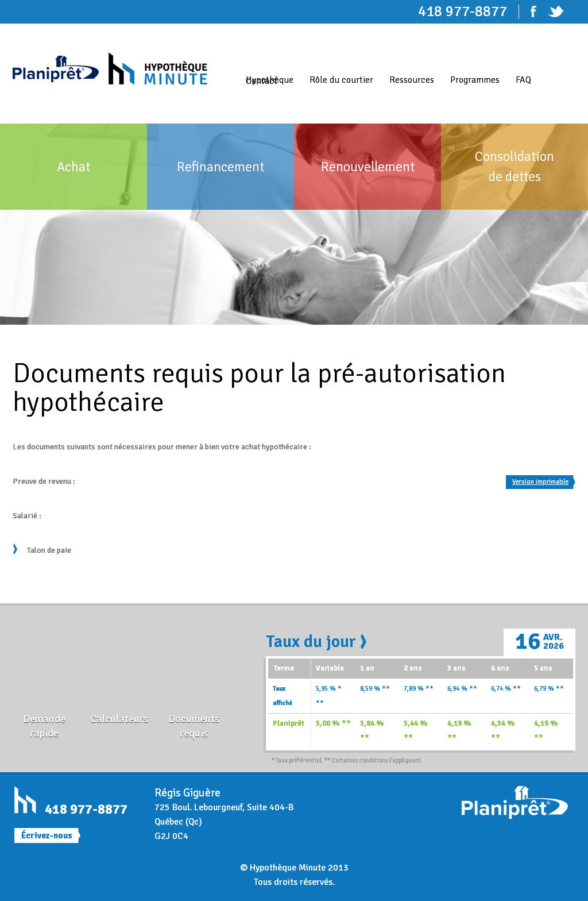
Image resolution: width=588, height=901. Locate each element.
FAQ (523, 80)
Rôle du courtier (341, 80)
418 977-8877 (86, 809)
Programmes (475, 80)
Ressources (412, 80)
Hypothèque (270, 80)
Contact (262, 81)
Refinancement (220, 167)
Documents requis (194, 726)
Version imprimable (540, 482)
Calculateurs (119, 719)
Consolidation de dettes (514, 166)
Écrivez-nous (47, 835)
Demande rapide (44, 726)
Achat (73, 167)
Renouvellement (368, 167)
